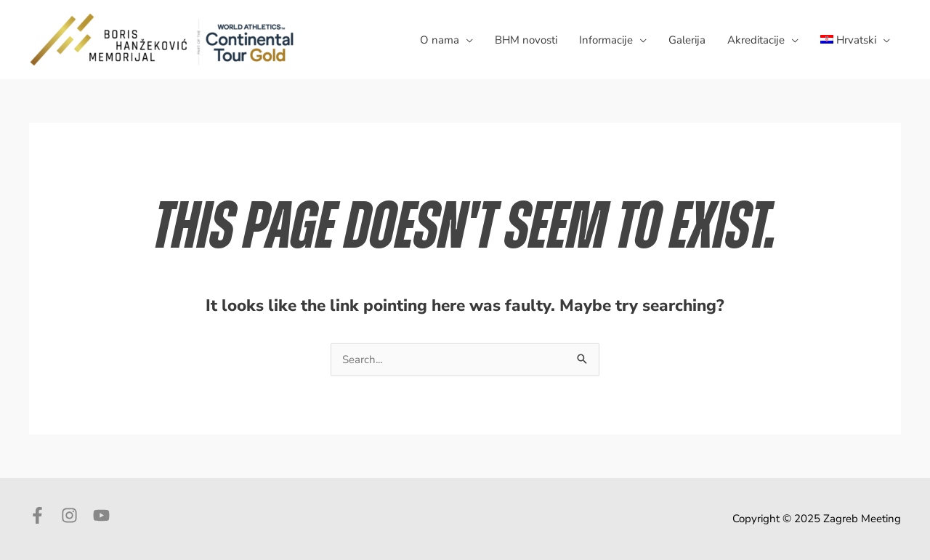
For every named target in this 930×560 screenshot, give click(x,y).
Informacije (606, 40)
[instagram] (76, 515)
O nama (440, 40)
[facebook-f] (44, 515)
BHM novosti (526, 40)
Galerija (687, 40)
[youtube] (104, 515)
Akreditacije (756, 40)
